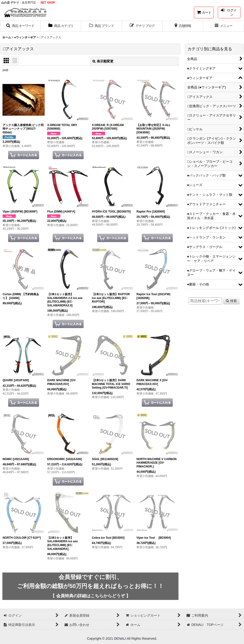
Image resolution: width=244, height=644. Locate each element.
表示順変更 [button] (103, 61)
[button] (20, 26)
